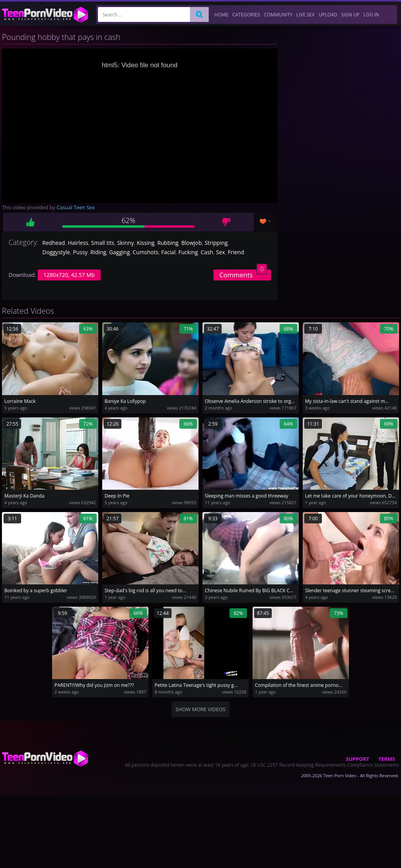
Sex (221, 252)
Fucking (188, 252)
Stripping (216, 243)
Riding (98, 252)
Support (358, 759)
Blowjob (191, 243)
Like (31, 222)
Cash (207, 252)
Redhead (54, 243)
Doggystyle (56, 252)
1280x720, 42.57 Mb (69, 275)
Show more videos (200, 709)
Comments (243, 274)
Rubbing (168, 243)
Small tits (103, 243)
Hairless (78, 243)
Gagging (120, 252)
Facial (169, 252)
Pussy (80, 252)
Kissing (145, 243)
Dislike (226, 222)
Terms (387, 759)
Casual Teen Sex (76, 207)
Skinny (126, 243)
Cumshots (146, 252)
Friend (236, 252)
